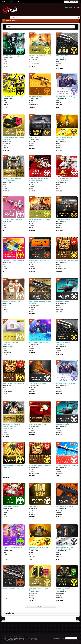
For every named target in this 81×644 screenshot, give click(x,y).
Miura (5, 228)
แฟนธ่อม (5, 557)
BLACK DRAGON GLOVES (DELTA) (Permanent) (13, 466)
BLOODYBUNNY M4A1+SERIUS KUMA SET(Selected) (39, 180)
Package (33, 387)
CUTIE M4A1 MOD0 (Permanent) (12, 220)
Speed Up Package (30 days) (38, 383)
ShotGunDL (60, 310)
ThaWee (59, 105)
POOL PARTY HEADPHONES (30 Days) (12, 548)
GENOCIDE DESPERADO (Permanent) (63, 57)
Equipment (33, 60)
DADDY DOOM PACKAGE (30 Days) (40, 220)
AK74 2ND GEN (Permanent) (65, 506)
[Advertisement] (40, 628)
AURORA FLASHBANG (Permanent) (13, 261)
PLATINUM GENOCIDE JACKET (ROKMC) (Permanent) (12, 425)
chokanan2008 (34, 64)
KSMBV (5, 189)
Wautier (59, 228)
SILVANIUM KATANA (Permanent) (13, 588)
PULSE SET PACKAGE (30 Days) (39, 343)
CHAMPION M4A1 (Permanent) (12, 97)
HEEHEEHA (33, 391)
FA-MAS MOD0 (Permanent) (38, 138)
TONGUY (59, 148)
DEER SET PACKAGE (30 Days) (12, 302)
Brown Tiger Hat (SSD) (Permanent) (67, 261)
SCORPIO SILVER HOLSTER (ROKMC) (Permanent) (64, 548)
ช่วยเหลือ (54, 638)
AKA (58, 66)
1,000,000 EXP (33, 506)
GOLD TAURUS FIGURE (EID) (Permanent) (64, 139)
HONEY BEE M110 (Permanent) (39, 97)
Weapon (32, 142)
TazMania (59, 557)
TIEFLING (5, 105)
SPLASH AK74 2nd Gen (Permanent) (67, 465)
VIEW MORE (40, 606)
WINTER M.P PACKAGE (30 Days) (66, 97)
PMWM (5, 64)
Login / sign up (71, 2)
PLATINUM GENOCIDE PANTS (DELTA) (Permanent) (12, 180)
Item (5, 60)
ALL (4, 21)
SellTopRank (34, 105)
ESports (17, 2)
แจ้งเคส (59, 638)
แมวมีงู (5, 514)
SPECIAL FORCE (11, 21)
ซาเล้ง (58, 189)
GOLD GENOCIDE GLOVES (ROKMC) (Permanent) (13, 139)
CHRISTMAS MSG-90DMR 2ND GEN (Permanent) (40, 303)
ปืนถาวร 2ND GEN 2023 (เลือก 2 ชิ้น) (39, 261)
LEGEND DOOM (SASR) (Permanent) (40, 56)
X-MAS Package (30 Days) (10, 506)
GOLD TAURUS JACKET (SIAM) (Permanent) (39, 548)
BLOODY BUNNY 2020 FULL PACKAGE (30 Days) (64, 180)
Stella (32, 146)
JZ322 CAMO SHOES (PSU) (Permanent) (64, 589)
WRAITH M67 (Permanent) (11, 56)
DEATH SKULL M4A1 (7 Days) (38, 424)
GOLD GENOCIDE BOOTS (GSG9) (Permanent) (39, 589)
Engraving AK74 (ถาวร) (63, 220)
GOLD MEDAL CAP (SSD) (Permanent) (10, 343)
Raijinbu (32, 432)
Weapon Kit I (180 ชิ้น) (63, 302)
